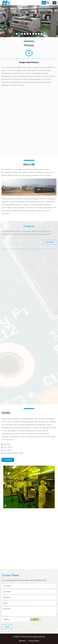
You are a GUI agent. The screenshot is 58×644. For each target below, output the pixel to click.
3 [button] (22, 34)
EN (44, 3)
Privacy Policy (34, 641)
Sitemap (22, 641)
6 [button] (30, 34)
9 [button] (39, 34)
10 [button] (41, 34)
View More (50, 242)
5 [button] (28, 34)
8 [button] (36, 34)
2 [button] (19, 34)
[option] (29, 21)
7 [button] (33, 34)
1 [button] (17, 34)
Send (7, 627)
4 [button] (25, 34)
